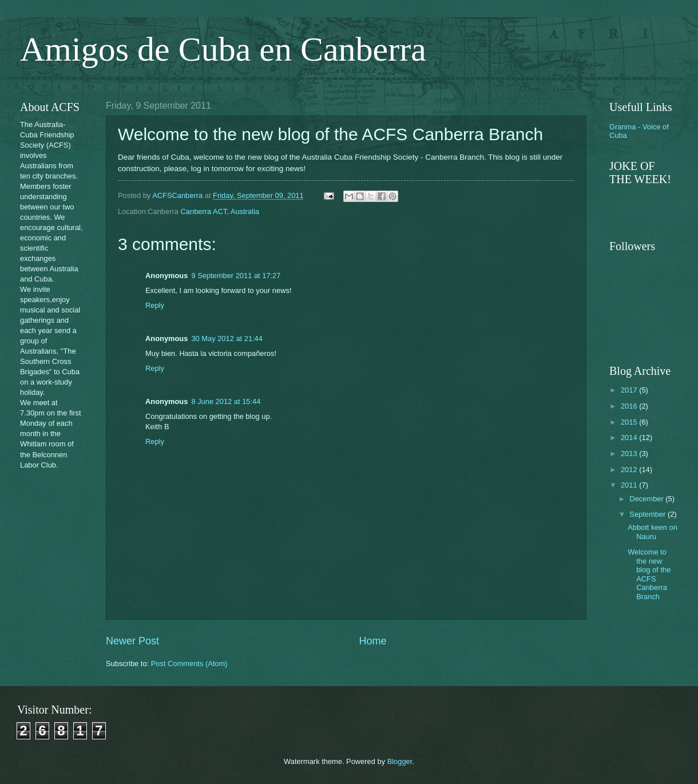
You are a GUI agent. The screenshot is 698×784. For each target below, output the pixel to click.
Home (373, 641)
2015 (630, 422)
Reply (155, 305)
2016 (630, 406)
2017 (630, 390)
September (649, 514)
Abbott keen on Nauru (653, 532)
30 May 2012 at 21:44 (227, 338)
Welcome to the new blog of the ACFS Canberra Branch (649, 574)
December (647, 499)
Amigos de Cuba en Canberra (223, 49)
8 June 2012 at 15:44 (226, 401)
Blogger (400, 761)
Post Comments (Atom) (189, 664)
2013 (630, 454)
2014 (630, 437)
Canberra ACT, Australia (220, 211)
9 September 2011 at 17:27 (236, 276)
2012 (630, 470)
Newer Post (132, 641)
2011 (630, 485)
